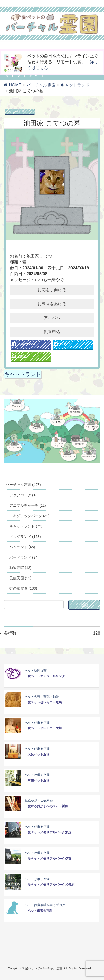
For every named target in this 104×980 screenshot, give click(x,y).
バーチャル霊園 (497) (23, 485)
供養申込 (52, 332)
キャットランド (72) (26, 526)
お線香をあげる (52, 304)
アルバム (52, 318)
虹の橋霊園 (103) (23, 588)
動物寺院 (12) (20, 568)
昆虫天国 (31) (20, 578)
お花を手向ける (52, 290)
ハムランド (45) (22, 547)
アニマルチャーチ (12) (28, 505)
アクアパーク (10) (24, 495)
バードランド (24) (24, 557)
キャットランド (20, 112)
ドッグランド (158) (25, 537)
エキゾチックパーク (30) (30, 516)
